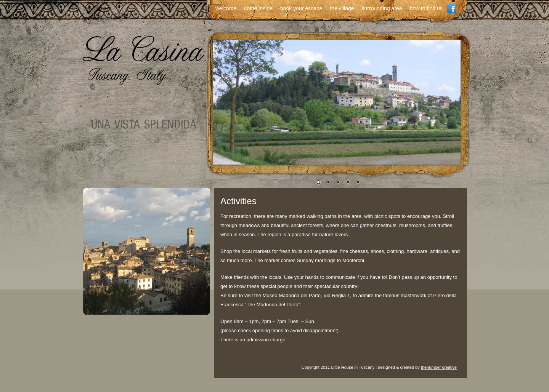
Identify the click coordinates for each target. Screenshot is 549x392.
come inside (258, 8)
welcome (226, 8)
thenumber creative (439, 367)
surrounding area (382, 8)
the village (342, 8)
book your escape (301, 8)
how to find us (426, 8)
